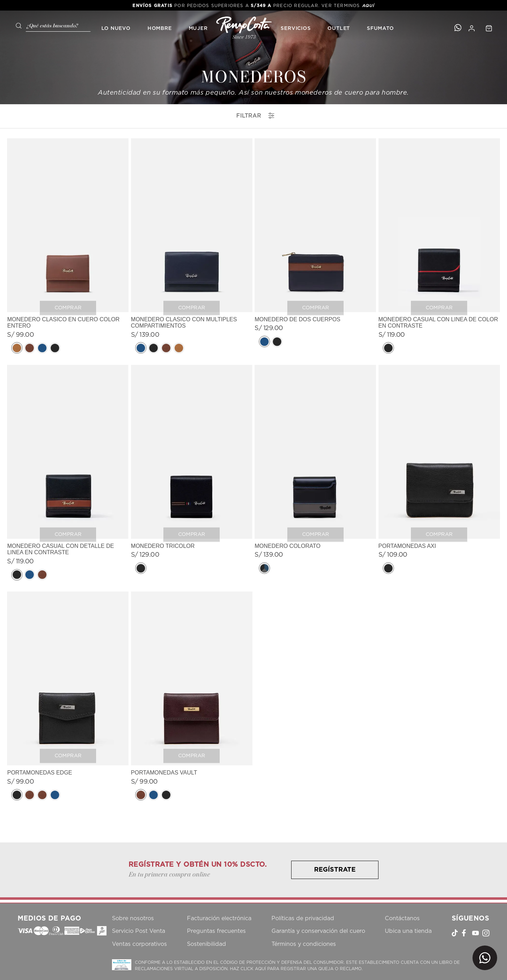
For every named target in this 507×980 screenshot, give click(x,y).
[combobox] (51, 25)
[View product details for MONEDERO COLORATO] (315, 473)
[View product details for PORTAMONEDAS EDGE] (68, 697)
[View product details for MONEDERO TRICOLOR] (192, 473)
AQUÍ (368, 6)
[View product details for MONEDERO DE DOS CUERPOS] (315, 247)
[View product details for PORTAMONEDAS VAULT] (192, 697)
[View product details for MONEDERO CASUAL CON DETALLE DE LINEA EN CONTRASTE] (68, 473)
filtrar (255, 116)
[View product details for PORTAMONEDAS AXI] (439, 473)
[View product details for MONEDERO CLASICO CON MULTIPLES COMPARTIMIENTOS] (192, 247)
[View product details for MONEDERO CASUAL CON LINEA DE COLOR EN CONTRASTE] (439, 247)
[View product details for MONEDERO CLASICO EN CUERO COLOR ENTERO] (68, 247)
